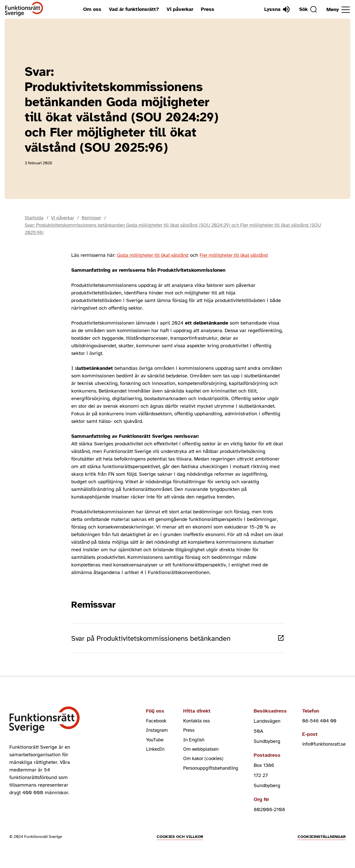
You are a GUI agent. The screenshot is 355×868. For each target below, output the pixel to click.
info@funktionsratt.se (322, 750)
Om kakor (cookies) (198, 766)
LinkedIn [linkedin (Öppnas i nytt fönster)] (148, 756)
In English (188, 746)
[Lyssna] (274, 9)
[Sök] (307, 9)
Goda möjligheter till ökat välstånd (156, 256)
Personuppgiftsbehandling (206, 776)
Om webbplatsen (195, 756)
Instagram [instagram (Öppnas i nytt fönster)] (150, 736)
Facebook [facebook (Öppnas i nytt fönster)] (149, 726)
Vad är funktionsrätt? (133, 9)
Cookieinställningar (322, 841)
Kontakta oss (191, 726)
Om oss (91, 9)
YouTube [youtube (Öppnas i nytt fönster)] (148, 746)
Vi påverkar (179, 9)
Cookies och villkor (180, 841)
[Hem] (24, 9)
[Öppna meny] (338, 10)
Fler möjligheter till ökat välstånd (242, 256)
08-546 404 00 (317, 726)
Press (206, 9)
